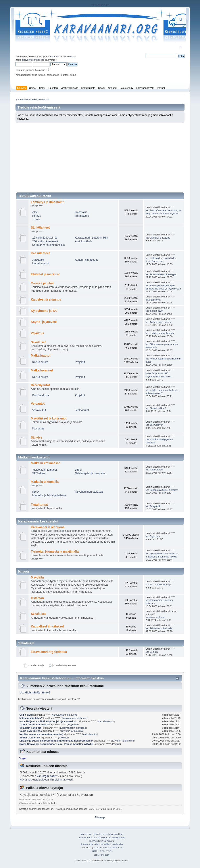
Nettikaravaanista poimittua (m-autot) (41, 734)
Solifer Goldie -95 (30, 738)
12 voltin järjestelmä (44, 238)
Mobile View (117, 844)
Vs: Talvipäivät (153, 506)
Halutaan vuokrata (155, 617)
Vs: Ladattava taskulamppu (160, 333)
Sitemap (100, 818)
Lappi (78, 470)
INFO (36, 492)
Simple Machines (115, 834)
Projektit (80, 362)
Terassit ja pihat (42, 283)
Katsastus (38, 429)
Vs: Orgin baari (153, 536)
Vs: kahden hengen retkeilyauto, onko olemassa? (162, 392)
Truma (36, 219)
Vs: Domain (152, 652)
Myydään (37, 578)
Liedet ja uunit (41, 263)
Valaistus (37, 333)
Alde (35, 212)
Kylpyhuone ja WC (44, 311)
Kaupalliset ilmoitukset (47, 626)
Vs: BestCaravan (154, 425)
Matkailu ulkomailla (45, 482)
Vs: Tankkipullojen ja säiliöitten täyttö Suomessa (161, 260)
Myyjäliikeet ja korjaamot (49, 418)
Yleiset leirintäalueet (45, 470)
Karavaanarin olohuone (48, 527)
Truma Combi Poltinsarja (158, 584)
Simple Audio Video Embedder (95, 844)
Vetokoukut (39, 410)
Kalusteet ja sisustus (46, 300)
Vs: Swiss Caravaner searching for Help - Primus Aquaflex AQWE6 (164, 212)
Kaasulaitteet (40, 253)
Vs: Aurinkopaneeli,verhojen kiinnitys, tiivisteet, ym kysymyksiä (163, 287)
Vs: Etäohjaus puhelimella (159, 628)
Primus (37, 216)
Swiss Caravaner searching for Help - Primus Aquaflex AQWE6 (57, 744)
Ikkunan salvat (153, 300)
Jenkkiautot (82, 410)
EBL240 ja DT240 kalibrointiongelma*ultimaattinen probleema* (56, 741)
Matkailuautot (40, 356)
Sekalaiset (38, 342)
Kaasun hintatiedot (86, 260)
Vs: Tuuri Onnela (154, 470)
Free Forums (108, 841)
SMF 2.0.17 (86, 834)
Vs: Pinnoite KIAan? (156, 408)
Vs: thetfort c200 (154, 311)
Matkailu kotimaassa (45, 463)
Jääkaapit (38, 260)
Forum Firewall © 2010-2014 (108, 848)
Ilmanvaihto (82, 216)
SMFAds (94, 841)
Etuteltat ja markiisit (45, 274)
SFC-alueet (39, 473)
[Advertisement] (100, 156)
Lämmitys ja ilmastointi (48, 202)
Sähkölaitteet (40, 228)
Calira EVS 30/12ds (31, 731)
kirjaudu (55, 56)
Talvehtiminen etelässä (89, 492)
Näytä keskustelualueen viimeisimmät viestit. (47, 780)
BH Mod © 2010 (102, 855)
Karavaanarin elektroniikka (49, 245)
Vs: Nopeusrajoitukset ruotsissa (162, 490)
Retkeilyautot (40, 385)
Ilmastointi (81, 212)
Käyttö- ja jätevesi (44, 322)
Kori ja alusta (40, 362)
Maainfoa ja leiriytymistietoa (49, 495)
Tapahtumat (39, 505)
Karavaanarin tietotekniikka (91, 238)
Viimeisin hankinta (30, 728)
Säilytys (37, 438)
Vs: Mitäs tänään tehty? (35, 693)
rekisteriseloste (100, 5)
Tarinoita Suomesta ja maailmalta (55, 552)
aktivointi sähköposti (33, 60)
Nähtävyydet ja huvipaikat (90, 473)
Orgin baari (26, 715)
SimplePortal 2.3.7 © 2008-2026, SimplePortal (102, 838)
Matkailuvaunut (42, 370)
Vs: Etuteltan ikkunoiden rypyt (161, 274)
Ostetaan (37, 598)
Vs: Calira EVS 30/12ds (158, 238)
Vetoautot (38, 404)
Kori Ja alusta (41, 395)
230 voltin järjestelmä (45, 241)
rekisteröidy (69, 56)
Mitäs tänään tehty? (31, 718)
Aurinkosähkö (83, 241)
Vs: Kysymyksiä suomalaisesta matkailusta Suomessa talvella (162, 555)
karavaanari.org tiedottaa (49, 652)
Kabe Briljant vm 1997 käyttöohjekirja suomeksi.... (160, 375)
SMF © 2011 (99, 834)
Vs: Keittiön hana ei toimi (159, 322)
